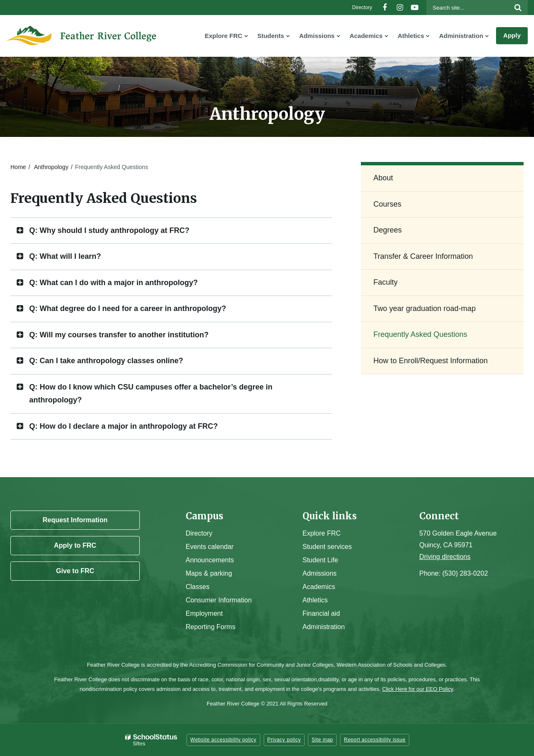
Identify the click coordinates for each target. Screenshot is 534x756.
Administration (324, 627)
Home (18, 167)
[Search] (518, 8)
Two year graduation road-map (424, 308)
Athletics (315, 600)
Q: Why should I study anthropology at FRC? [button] (109, 230)
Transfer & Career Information (423, 256)
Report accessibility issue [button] (375, 740)
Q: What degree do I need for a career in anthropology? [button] (128, 308)
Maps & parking (209, 573)
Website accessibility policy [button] (223, 740)
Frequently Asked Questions (420, 334)
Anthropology (51, 167)
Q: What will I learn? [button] (65, 256)
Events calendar (210, 547)
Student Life (320, 560)
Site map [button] (322, 740)
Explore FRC (322, 533)
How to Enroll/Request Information (431, 361)
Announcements (210, 560)
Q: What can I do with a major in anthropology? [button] (113, 283)
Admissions (320, 573)
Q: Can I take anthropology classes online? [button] (106, 361)
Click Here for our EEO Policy (418, 689)
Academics (319, 587)
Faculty (385, 282)
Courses (387, 204)
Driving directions (445, 557)
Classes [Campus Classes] (198, 587)
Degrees (388, 230)
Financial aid (321, 613)
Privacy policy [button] (284, 740)
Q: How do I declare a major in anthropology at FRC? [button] (123, 426)
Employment (204, 613)
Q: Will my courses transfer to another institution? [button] (119, 335)
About (383, 178)
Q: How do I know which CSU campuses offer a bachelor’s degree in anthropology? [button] (151, 394)
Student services (327, 547)
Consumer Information (219, 600)
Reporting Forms (210, 627)
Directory (362, 8)
